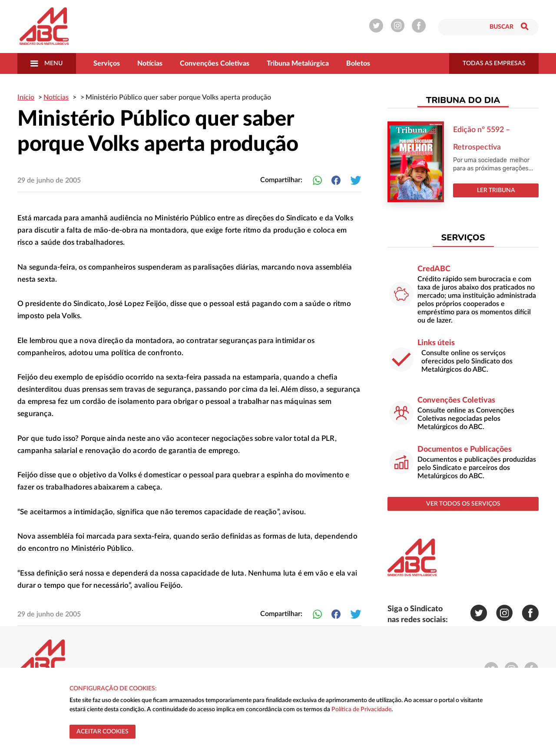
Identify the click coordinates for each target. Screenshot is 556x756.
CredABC (434, 269)
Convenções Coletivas (215, 63)
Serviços (107, 63)
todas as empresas (494, 63)
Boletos (358, 63)
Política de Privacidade (361, 709)
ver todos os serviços (463, 504)
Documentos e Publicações (465, 450)
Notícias (150, 63)
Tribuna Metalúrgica (298, 63)
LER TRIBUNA (496, 190)
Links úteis (436, 343)
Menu (46, 63)
